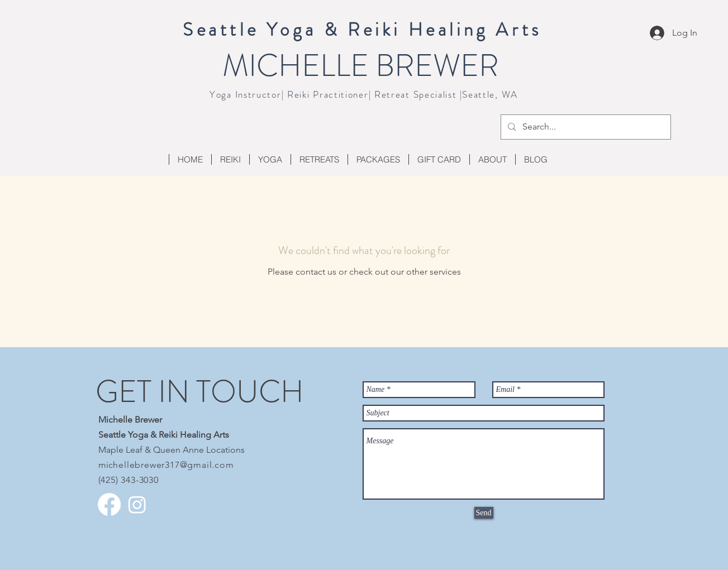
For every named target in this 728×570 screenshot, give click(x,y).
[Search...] (585, 127)
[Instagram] (137, 504)
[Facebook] (109, 504)
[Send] (484, 513)
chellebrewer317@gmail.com (171, 465)
